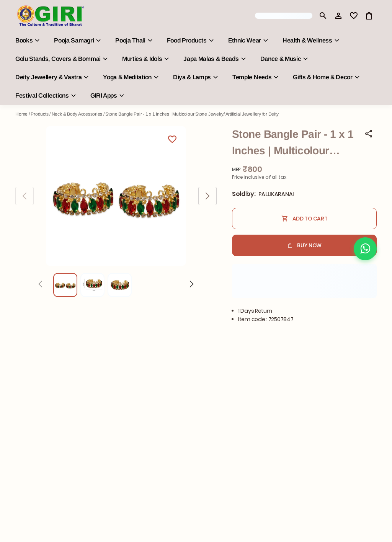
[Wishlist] (172, 140)
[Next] (192, 285)
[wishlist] (354, 16)
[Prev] (40, 285)
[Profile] (338, 16)
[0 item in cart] (369, 16)
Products (39, 114)
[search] (323, 16)
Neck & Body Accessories (77, 114)
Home (21, 114)
